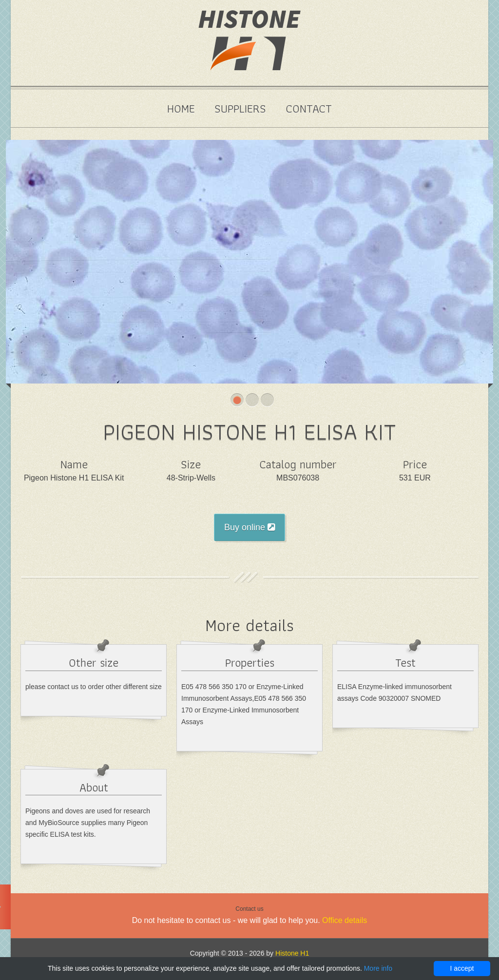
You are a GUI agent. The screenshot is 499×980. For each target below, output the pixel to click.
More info (378, 968)
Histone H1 (292, 953)
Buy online (249, 527)
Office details (345, 920)
